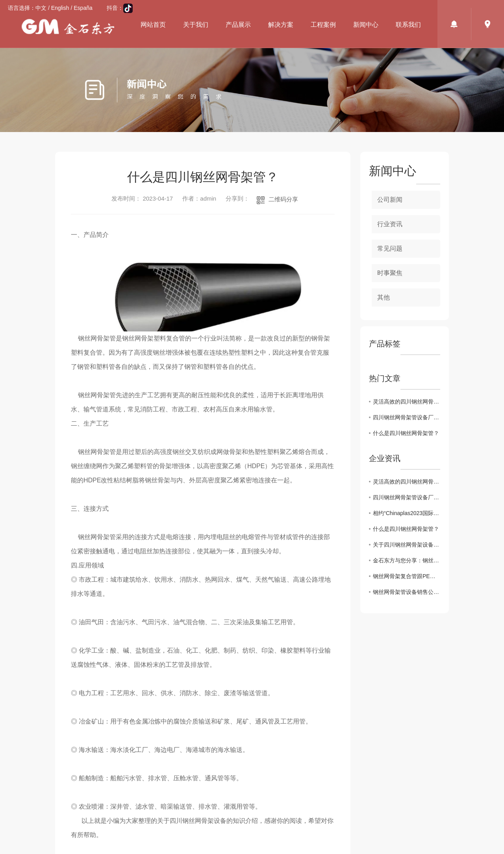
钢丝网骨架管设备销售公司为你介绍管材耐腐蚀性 (407, 592)
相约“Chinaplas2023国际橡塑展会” (407, 513)
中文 (41, 8)
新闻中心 (366, 25)
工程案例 (323, 25)
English (60, 8)
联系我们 (408, 25)
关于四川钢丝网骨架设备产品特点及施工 (407, 545)
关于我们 (196, 25)
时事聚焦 (390, 273)
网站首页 (153, 25)
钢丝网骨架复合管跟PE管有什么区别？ (407, 576)
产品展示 (238, 25)
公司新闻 (390, 200)
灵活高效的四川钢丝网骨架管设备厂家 (407, 402)
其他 (384, 297)
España (83, 8)
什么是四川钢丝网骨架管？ (406, 433)
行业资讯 (390, 224)
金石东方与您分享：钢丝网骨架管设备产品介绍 (407, 560)
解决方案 (281, 25)
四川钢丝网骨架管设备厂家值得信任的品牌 (407, 417)
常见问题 (390, 248)
